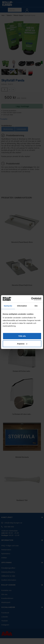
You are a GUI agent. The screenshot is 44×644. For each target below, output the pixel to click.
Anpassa (22, 344)
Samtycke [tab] (8, 306)
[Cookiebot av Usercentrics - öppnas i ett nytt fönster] (31, 299)
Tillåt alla (22, 336)
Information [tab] (22, 306)
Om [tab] (36, 306)
